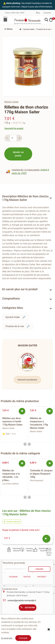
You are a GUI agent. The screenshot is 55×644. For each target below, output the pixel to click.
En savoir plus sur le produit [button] (20, 289)
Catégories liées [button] (13, 308)
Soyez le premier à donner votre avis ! (21, 530)
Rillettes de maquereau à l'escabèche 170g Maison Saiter (39, 423)
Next (29, 444)
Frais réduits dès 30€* (14, 13)
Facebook (13, 577)
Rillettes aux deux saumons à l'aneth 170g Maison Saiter (12, 422)
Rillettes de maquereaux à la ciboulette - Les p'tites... (11, 475)
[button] (9, 29)
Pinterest (42, 577)
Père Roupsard (37, 480)
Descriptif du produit (14, 128)
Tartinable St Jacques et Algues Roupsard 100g (41, 474)
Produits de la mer (15, 326)
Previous (25, 444)
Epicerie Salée (13, 317)
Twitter (27, 577)
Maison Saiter (11, 102)
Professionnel (38, 13)
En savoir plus (7, 638)
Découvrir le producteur (28, 380)
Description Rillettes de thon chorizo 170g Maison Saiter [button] (25, 198)
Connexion (47, 13)
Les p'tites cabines (10, 484)
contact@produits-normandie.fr (22, 600)
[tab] (28, 199)
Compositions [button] (11, 298)
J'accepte (23, 638)
